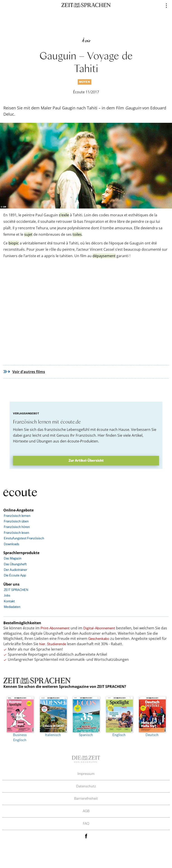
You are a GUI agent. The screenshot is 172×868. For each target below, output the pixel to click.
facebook (86, 836)
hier (42, 644)
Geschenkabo (99, 639)
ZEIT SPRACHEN (16, 590)
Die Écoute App (15, 575)
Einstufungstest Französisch (24, 538)
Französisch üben (16, 521)
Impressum (86, 774)
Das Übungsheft (15, 564)
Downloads (12, 544)
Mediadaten (12, 607)
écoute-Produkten (83, 441)
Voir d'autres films (29, 372)
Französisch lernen (17, 516)
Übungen (44, 441)
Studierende (57, 644)
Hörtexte (20, 441)
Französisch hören (17, 527)
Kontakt (9, 601)
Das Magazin (13, 558)
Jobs (7, 595)
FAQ (86, 823)
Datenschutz (86, 786)
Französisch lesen (16, 533)
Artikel (137, 435)
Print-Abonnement (55, 628)
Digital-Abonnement (99, 628)
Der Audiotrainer (15, 570)
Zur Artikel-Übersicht (86, 460)
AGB (86, 811)
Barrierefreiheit (86, 798)
